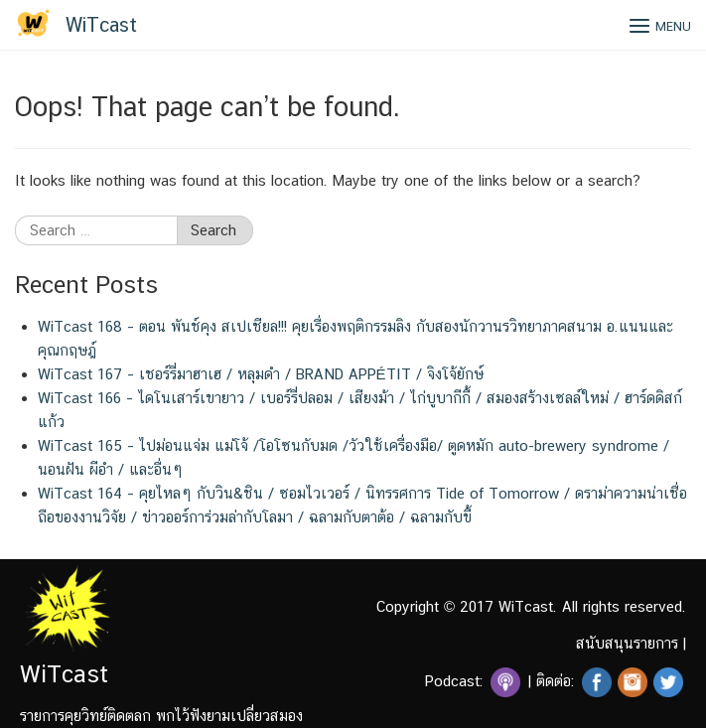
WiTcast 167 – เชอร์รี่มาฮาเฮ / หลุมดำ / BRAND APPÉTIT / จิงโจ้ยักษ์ (261, 374)
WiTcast (101, 25)
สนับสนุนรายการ (627, 643)
